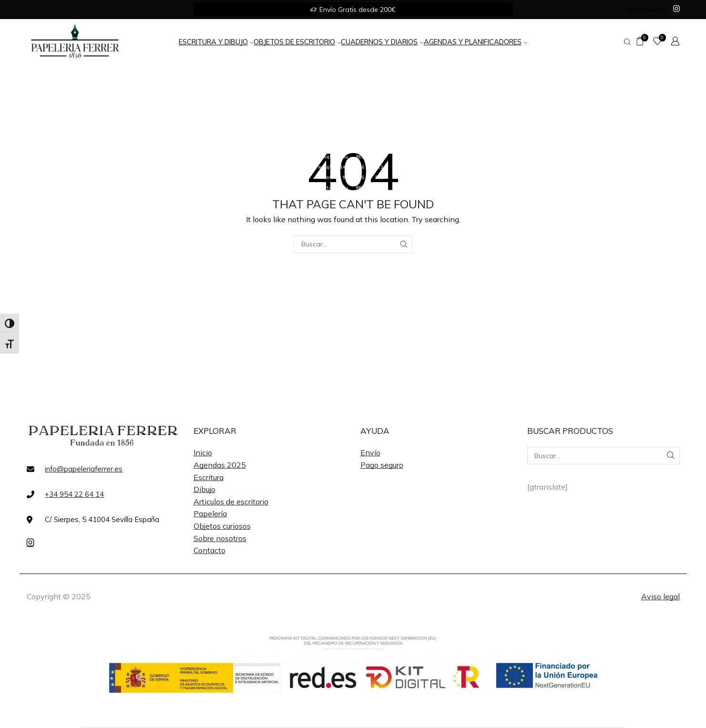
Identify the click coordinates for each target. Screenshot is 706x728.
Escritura (209, 477)
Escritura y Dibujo (216, 42)
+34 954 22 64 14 (74, 494)
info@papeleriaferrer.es (84, 469)
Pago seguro (382, 465)
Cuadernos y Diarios (382, 42)
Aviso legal (660, 596)
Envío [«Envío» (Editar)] (370, 452)
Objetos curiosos (222, 526)
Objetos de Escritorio (297, 42)
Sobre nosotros (220, 538)
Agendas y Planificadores (476, 42)
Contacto (210, 550)
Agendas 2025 (220, 465)
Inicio (203, 452)
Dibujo (205, 489)
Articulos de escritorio (231, 502)
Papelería (210, 513)
